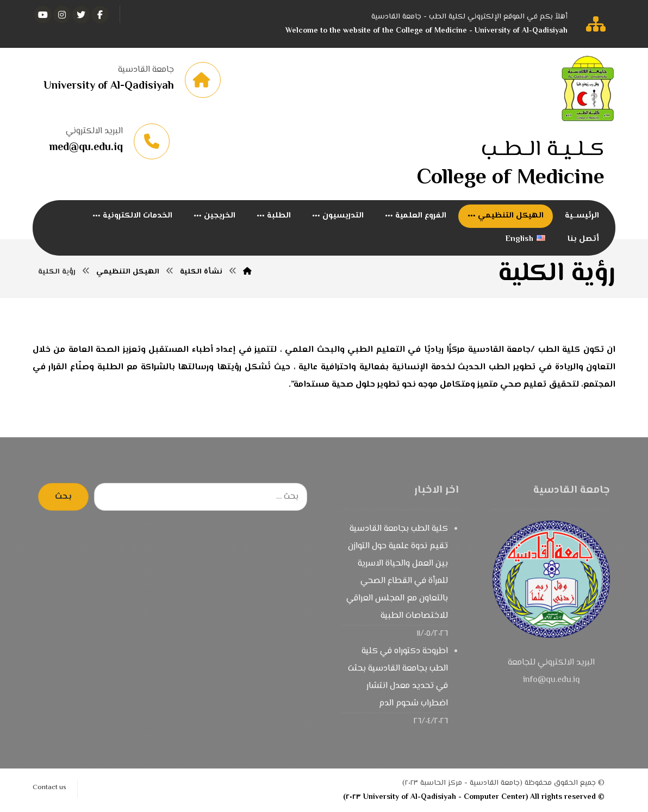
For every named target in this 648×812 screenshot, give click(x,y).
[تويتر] (81, 15)
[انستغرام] (62, 15)
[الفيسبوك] (100, 15)
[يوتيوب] (43, 15)
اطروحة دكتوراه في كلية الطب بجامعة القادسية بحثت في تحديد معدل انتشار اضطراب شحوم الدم (398, 677)
